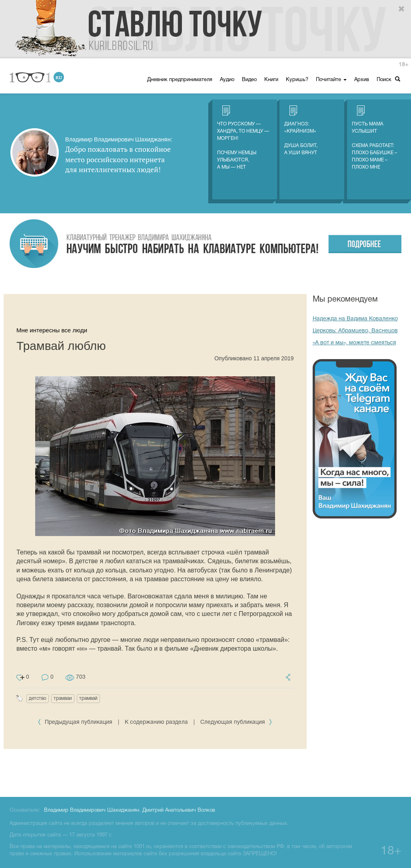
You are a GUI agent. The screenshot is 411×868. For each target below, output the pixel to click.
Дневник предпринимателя (180, 80)
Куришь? (297, 80)
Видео (249, 80)
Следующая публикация (236, 722)
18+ (403, 65)
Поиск (388, 79)
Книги (271, 80)
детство (38, 698)
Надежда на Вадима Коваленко (355, 319)
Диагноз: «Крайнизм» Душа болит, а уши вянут (301, 130)
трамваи (63, 698)
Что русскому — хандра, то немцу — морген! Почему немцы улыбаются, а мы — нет (243, 137)
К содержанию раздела (156, 722)
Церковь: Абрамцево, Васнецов (355, 331)
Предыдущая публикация (76, 722)
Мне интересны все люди (52, 330)
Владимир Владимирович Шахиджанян (92, 810)
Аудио (227, 80)
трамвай (88, 698)
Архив (362, 80)
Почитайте (331, 80)
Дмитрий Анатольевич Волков (179, 810)
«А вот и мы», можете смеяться (354, 343)
